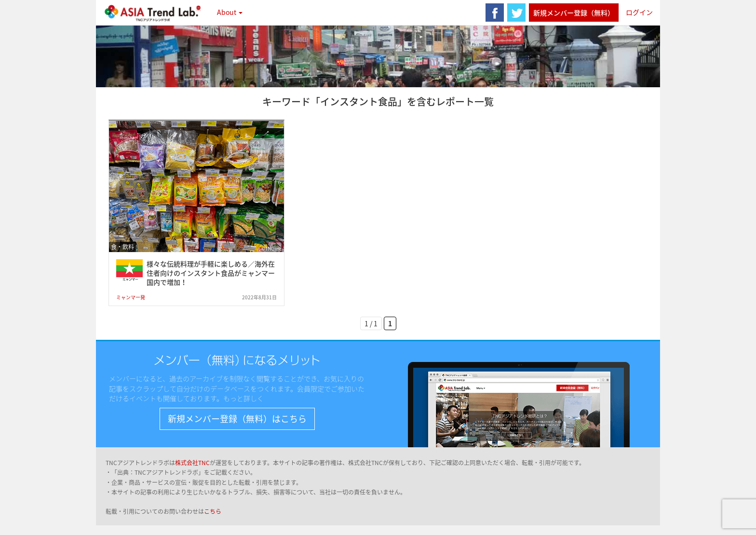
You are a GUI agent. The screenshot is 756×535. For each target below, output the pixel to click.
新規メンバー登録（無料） (574, 13)
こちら (213, 511)
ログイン (639, 12)
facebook (495, 13)
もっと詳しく (243, 398)
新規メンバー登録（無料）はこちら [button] (237, 419)
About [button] (230, 12)
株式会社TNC (192, 463)
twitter (516, 13)
